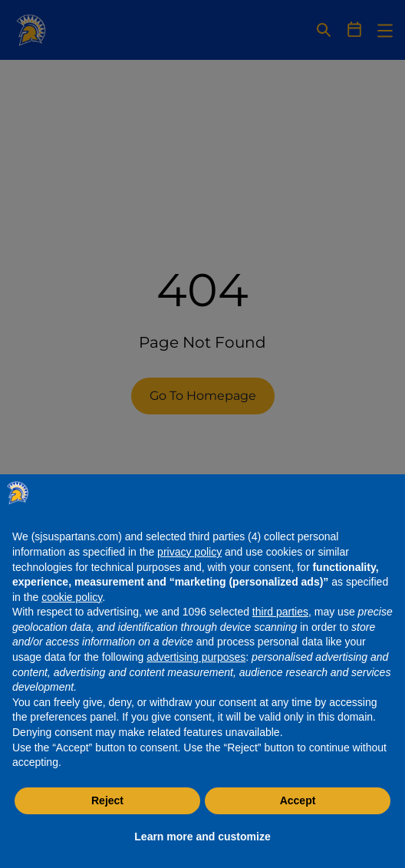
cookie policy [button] (72, 597)
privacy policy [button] (189, 552)
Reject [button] (107, 800)
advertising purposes (196, 657)
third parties (280, 612)
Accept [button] (298, 800)
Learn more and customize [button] (202, 837)
